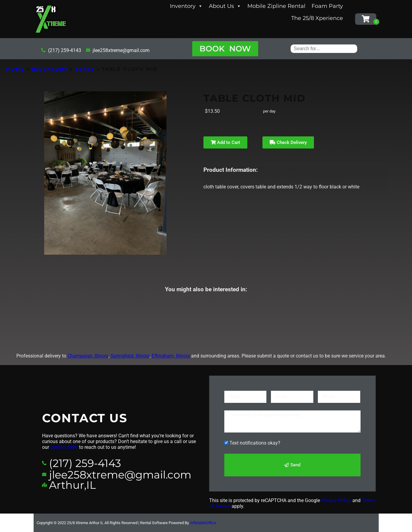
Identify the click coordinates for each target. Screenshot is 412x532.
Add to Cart (225, 142)
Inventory (186, 6)
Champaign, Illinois (88, 356)
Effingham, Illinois (171, 356)
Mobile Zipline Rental (276, 6)
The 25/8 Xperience (317, 18)
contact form (64, 447)
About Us (225, 6)
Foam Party (327, 6)
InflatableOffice (203, 523)
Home (15, 69)
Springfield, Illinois (130, 356)
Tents (85, 69)
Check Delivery (288, 142)
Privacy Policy (336, 500)
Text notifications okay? (255, 443)
